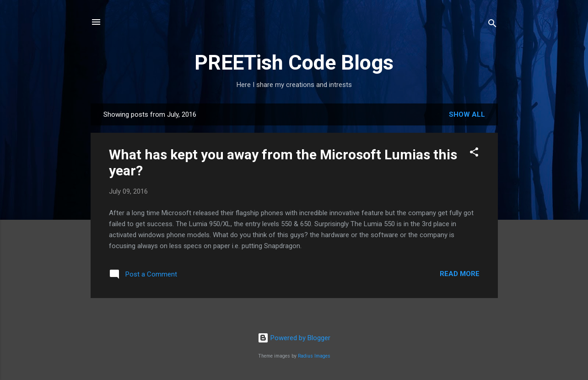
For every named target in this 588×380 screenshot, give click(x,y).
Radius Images (314, 356)
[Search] (492, 25)
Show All (467, 114)
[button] (474, 154)
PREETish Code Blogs (294, 62)
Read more (460, 274)
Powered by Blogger (294, 338)
